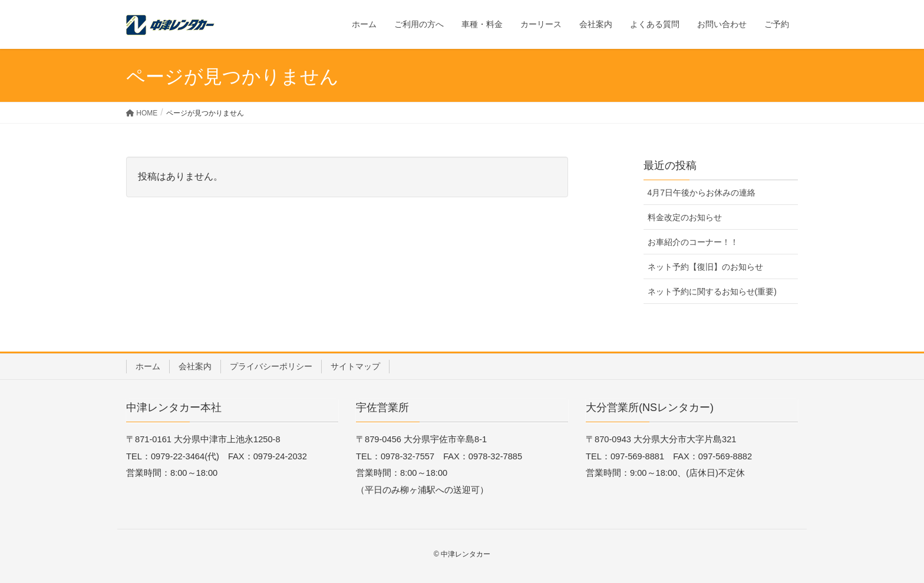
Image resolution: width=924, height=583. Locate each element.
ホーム (148, 366)
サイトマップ (355, 366)
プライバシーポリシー (271, 366)
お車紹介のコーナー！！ (693, 242)
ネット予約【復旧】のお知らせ (705, 267)
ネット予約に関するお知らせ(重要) (712, 291)
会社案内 (195, 366)
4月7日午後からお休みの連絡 (702, 193)
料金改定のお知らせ (685, 217)
